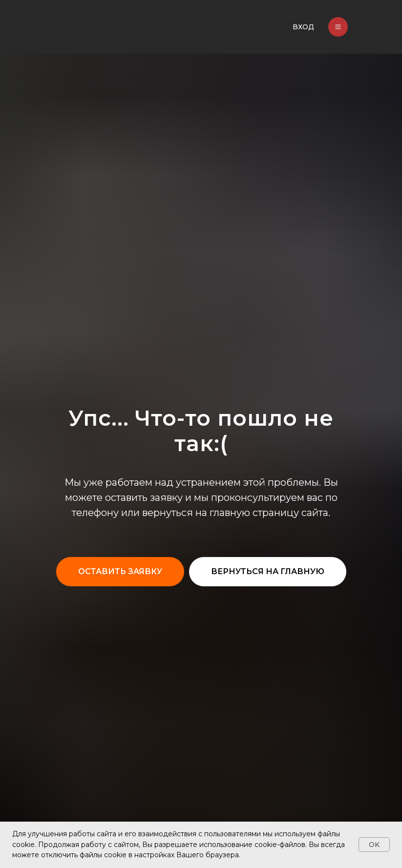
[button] (120, 572)
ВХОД (303, 27)
